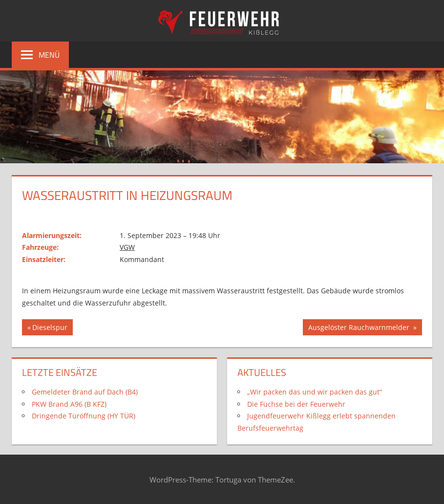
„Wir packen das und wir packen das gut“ (315, 392)
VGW (127, 247)
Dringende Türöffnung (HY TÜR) (84, 416)
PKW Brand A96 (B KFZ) (69, 404)
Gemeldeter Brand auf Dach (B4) (85, 392)
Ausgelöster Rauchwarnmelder (359, 329)
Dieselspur (50, 329)
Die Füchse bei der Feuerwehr (296, 404)
